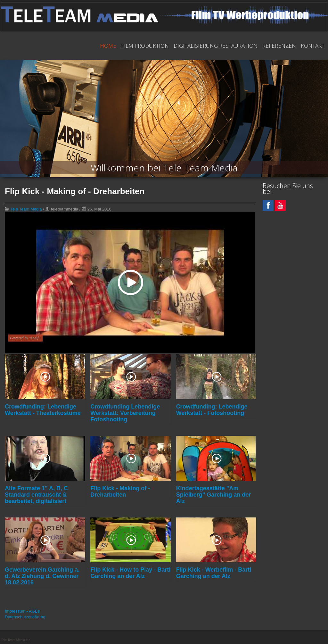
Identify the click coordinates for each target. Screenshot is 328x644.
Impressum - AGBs (22, 611)
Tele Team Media (26, 209)
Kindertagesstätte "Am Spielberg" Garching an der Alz (214, 495)
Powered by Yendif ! (25, 338)
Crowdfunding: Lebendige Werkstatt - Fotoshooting (212, 410)
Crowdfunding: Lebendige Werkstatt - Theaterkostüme (43, 410)
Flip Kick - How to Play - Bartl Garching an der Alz (130, 573)
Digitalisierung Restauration (216, 46)
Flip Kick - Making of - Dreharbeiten (120, 491)
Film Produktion (145, 46)
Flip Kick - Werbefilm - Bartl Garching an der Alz (214, 573)
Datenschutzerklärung (25, 617)
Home (108, 46)
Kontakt (313, 46)
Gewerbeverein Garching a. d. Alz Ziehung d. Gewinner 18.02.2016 (42, 576)
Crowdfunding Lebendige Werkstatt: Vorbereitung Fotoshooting (125, 413)
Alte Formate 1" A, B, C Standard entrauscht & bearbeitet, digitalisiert (36, 495)
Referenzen (279, 46)
